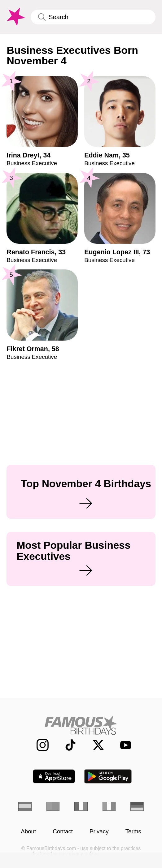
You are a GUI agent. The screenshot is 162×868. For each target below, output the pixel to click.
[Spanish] (25, 806)
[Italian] (109, 806)
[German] (137, 806)
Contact (63, 832)
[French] (81, 806)
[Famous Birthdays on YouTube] (123, 745)
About (28, 832)
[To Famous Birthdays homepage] (15, 17)
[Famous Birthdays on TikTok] (66, 745)
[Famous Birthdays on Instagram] (38, 745)
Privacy (99, 832)
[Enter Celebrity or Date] (93, 17)
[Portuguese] (53, 806)
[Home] (81, 725)
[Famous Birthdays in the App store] (54, 776)
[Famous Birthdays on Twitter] (94, 745)
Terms (133, 832)
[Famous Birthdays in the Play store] (108, 776)
